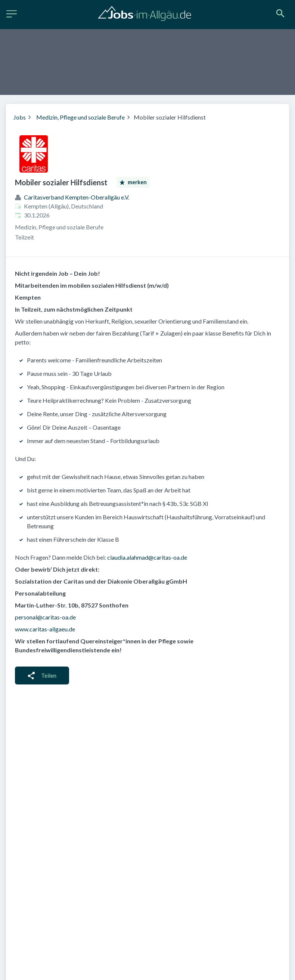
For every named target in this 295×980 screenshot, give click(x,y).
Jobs (20, 117)
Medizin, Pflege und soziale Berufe (80, 117)
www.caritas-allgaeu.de (45, 629)
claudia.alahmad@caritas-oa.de (147, 557)
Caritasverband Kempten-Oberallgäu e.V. (77, 197)
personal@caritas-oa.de (45, 617)
